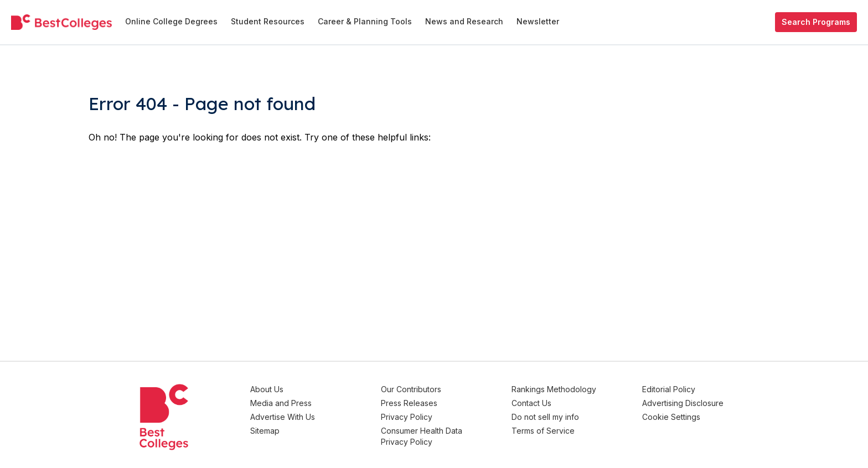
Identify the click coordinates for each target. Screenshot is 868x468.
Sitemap (265, 431)
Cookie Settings (671, 417)
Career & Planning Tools (365, 21)
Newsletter (538, 21)
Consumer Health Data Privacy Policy (422, 436)
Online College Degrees (171, 21)
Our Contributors (411, 389)
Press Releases (409, 403)
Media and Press (281, 403)
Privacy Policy (407, 417)
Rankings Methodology (554, 389)
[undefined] (61, 22)
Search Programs (816, 22)
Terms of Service (543, 431)
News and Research (464, 21)
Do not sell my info (545, 417)
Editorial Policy (669, 389)
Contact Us (531, 403)
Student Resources (268, 21)
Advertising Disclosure (683, 403)
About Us (267, 389)
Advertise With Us (283, 417)
